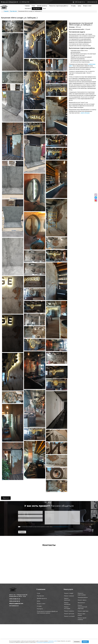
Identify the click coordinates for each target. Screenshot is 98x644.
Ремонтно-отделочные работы (58, 6)
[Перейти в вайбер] (96, 195)
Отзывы (73, 6)
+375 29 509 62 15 (92, 2)
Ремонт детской (69, 614)
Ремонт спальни (69, 596)
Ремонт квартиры (83, 611)
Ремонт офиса (82, 600)
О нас (33, 6)
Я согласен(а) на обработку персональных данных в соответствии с (45, 527)
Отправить (22, 532)
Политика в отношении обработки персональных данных (47, 612)
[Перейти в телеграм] (96, 198)
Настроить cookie (53, 641)
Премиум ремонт (83, 598)
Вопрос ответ (87, 6)
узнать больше (85, 113)
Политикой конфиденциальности (45, 642)
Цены (79, 6)
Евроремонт (81, 603)
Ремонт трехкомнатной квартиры (82, 607)
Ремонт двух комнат (81, 614)
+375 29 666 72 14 (80, 2)
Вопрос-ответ (41, 604)
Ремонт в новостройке (82, 594)
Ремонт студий (69, 593)
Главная (27, 6)
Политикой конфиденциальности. (61, 527)
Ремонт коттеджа (67, 608)
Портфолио (36, 9)
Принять (85, 642)
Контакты (28, 9)
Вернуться (6, 498)
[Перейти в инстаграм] (96, 200)
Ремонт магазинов (67, 603)
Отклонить (77, 642)
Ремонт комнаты (69, 611)
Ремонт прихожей (67, 599)
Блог (45, 9)
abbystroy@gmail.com (16, 603)
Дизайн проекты (42, 6)
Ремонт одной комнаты (82, 619)
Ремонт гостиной (69, 616)
